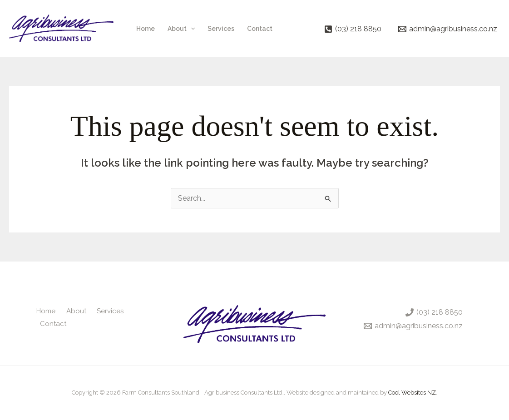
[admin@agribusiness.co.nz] (447, 29)
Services (221, 29)
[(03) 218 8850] (353, 29)
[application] (191, 29)
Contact (260, 29)
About (181, 29)
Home (146, 29)
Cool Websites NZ (412, 393)
